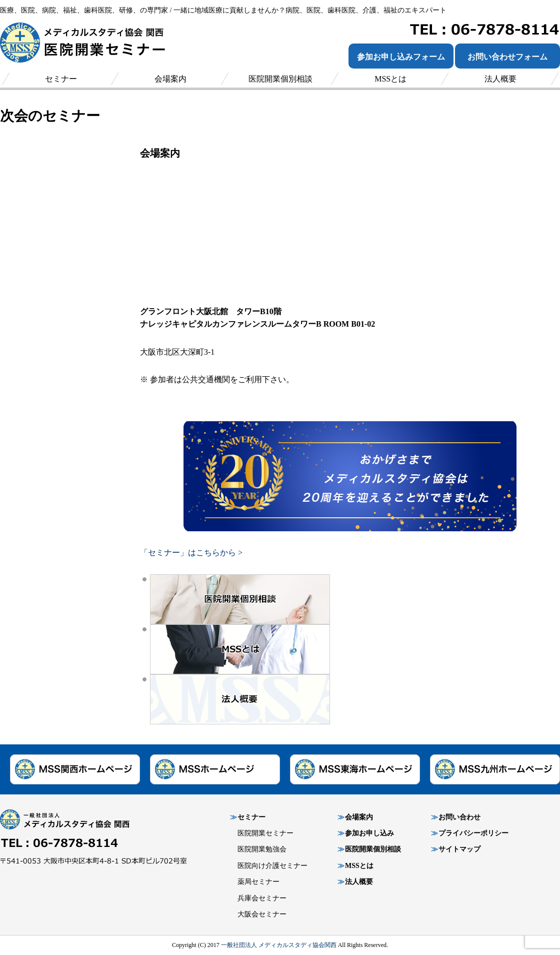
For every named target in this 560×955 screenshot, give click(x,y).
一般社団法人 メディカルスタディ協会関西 (279, 945)
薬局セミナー (258, 882)
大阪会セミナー (262, 914)
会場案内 (359, 817)
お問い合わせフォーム (507, 57)
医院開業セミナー (265, 833)
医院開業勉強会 (262, 849)
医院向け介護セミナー (272, 866)
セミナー (251, 817)
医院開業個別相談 (373, 849)
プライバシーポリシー (473, 833)
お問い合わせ (459, 817)
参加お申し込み (369, 833)
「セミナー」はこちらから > (191, 553)
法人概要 (359, 882)
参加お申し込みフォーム (401, 57)
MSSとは (359, 866)
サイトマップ (459, 849)
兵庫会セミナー (262, 898)
